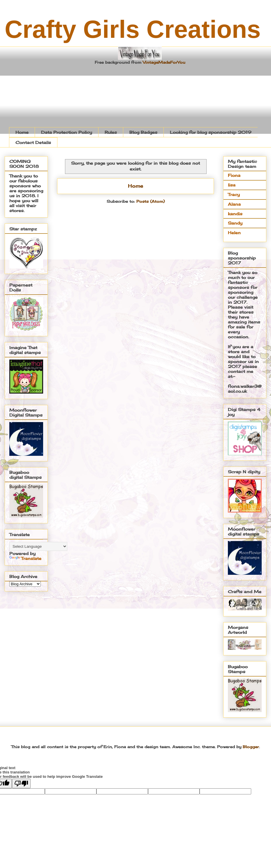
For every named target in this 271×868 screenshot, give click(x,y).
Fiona (234, 175)
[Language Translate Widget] (38, 546)
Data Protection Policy (67, 132)
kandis (235, 214)
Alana (234, 204)
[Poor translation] (21, 783)
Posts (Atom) (151, 201)
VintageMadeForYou (163, 62)
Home (22, 132)
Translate (25, 558)
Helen (234, 233)
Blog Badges (143, 132)
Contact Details (33, 142)
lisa (232, 185)
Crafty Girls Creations (133, 29)
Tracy (234, 194)
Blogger (251, 747)
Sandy (235, 223)
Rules (111, 132)
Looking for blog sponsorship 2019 (211, 132)
